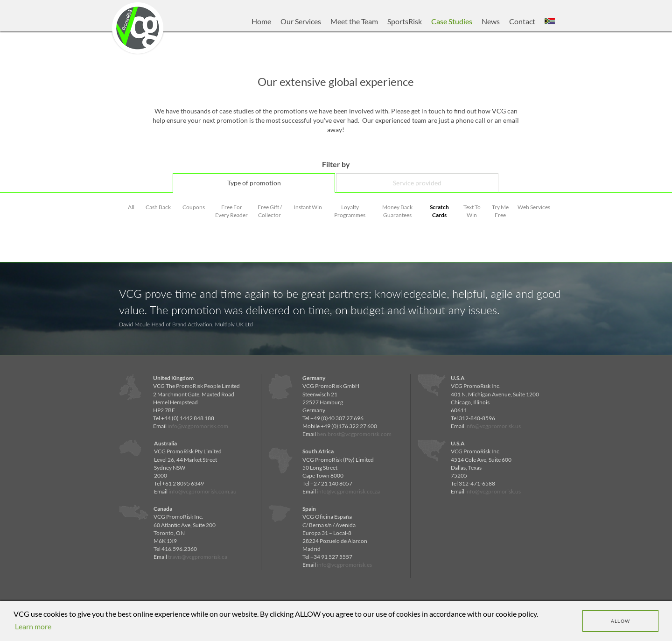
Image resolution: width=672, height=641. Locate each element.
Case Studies (452, 21)
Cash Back (158, 207)
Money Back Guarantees (397, 211)
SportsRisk (405, 21)
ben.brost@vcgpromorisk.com (354, 434)
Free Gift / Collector (270, 211)
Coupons (194, 207)
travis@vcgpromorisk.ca (198, 557)
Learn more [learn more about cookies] (33, 626)
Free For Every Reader (231, 211)
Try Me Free (500, 211)
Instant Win (308, 207)
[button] (550, 21)
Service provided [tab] (417, 183)
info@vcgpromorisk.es (344, 565)
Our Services (301, 21)
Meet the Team (354, 21)
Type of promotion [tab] (254, 183)
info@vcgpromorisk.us (493, 426)
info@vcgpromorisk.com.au (203, 491)
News (491, 21)
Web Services (534, 207)
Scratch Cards (439, 211)
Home (261, 21)
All (131, 207)
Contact (522, 21)
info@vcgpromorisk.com (198, 426)
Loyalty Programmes (350, 211)
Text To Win (472, 211)
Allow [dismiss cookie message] (621, 621)
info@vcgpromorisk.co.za (348, 491)
